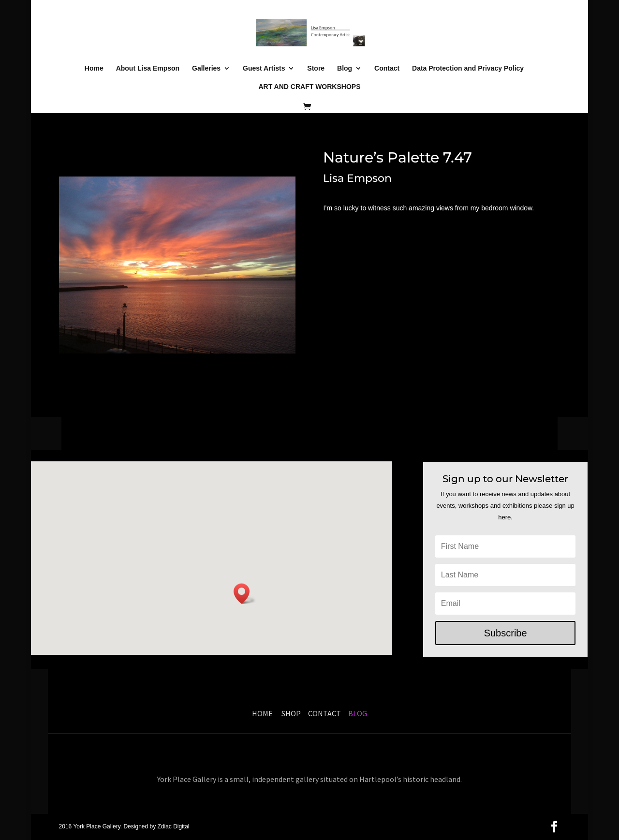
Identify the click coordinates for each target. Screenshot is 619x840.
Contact (387, 68)
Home (94, 68)
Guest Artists (264, 68)
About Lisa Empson (148, 68)
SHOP (293, 713)
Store (316, 68)
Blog (345, 68)
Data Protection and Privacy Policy (468, 68)
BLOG (357, 713)
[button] (245, 594)
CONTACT (324, 713)
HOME (262, 713)
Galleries (206, 68)
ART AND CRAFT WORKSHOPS (309, 87)
